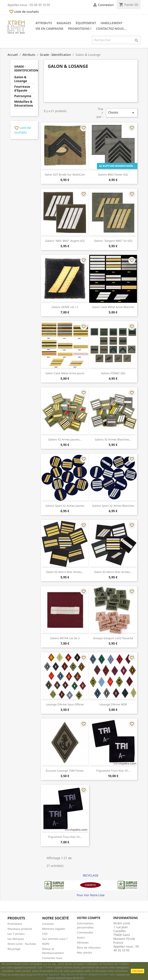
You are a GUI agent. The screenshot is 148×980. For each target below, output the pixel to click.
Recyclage (14, 949)
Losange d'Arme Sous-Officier (65, 704)
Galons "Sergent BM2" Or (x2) (113, 241)
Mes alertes (84, 952)
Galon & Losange (21, 79)
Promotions (15, 924)
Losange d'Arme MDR (113, 704)
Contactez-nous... (111, 29)
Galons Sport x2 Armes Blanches (113, 506)
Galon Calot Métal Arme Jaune (65, 373)
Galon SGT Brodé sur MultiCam (65, 174)
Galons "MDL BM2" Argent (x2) (65, 241)
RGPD (46, 944)
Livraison (48, 924)
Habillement (111, 23)
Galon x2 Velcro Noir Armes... (65, 572)
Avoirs (81, 937)
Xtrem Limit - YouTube (22, 944)
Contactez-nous (52, 958)
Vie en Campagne (49, 29)
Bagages (64, 23)
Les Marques (16, 939)
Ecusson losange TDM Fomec (65, 771)
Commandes (85, 932)
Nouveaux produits (20, 929)
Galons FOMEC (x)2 (113, 373)
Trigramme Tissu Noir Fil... (113, 771)
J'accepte (137, 971)
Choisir (122, 113)
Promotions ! (80, 29)
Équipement (86, 23)
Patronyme (23, 96)
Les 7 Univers (16, 934)
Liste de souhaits (24, 12)
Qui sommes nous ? (55, 939)
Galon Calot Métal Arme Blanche (113, 307)
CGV (45, 934)
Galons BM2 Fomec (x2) (113, 174)
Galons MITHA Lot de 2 (65, 638)
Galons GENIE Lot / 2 (65, 307)
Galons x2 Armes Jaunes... (65, 439)
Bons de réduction (89, 947)
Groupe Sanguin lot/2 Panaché (113, 638)
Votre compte (89, 918)
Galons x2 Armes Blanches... (113, 439)
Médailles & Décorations (24, 104)
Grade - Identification (26, 68)
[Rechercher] (116, 40)
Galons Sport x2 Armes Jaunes (65, 506)
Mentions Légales (54, 929)
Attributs (44, 23)
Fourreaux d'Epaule (22, 89)
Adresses (83, 942)
